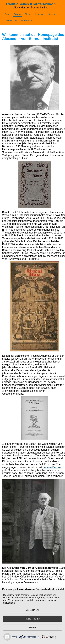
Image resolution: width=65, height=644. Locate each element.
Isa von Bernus (52, 467)
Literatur (51, 14)
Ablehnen (32, 610)
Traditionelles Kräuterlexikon (30, 4)
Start (7, 14)
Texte (28, 14)
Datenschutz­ (11, 20)
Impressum (27, 20)
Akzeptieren (32, 619)
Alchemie (39, 14)
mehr (32, 628)
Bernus (17, 14)
